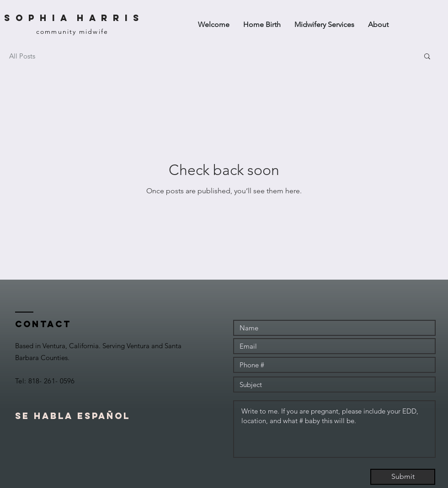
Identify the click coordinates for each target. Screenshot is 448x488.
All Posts (22, 56)
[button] (427, 57)
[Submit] (403, 477)
